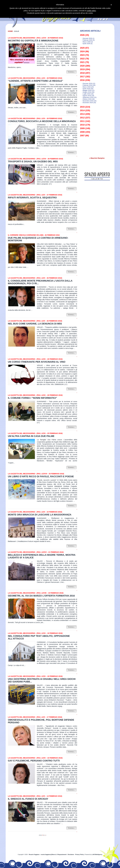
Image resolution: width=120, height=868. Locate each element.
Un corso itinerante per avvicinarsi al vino (37, 362)
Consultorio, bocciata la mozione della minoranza (42, 121)
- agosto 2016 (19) (88, 96)
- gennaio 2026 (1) (88, 38)
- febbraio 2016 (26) (89, 85)
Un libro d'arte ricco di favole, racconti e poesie (41, 476)
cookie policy (91, 11)
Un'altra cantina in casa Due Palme (31, 436)
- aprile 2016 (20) (88, 89)
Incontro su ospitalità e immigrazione (33, 41)
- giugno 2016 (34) (88, 92)
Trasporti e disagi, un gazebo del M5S (33, 161)
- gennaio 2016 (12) (88, 83)
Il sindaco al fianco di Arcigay (28, 799)
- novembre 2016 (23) (89, 101)
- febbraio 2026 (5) (88, 40)
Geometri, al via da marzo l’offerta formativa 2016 (41, 596)
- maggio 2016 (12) (88, 90)
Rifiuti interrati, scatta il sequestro (32, 198)
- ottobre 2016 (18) (88, 99)
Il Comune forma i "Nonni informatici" (32, 398)
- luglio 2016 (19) (88, 94)
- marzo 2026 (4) (87, 42)
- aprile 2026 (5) (87, 44)
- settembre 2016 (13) (89, 97)
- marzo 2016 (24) (88, 87)
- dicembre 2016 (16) (89, 103)
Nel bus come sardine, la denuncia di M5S (35, 324)
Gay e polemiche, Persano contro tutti (34, 761)
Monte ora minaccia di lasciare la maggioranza (40, 515)
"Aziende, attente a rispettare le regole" (36, 81)
